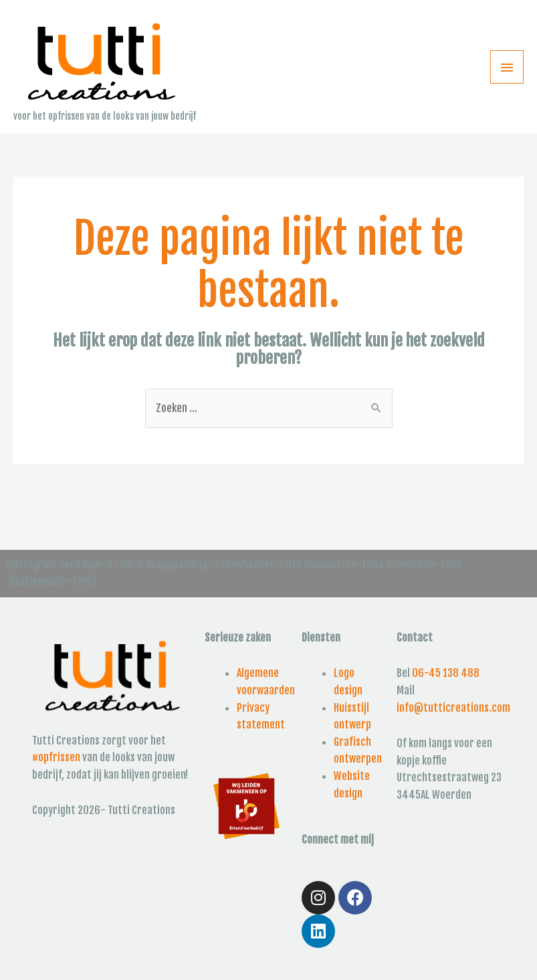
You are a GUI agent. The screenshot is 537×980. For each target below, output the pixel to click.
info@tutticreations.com (453, 708)
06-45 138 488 (446, 673)
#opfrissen (56, 757)
